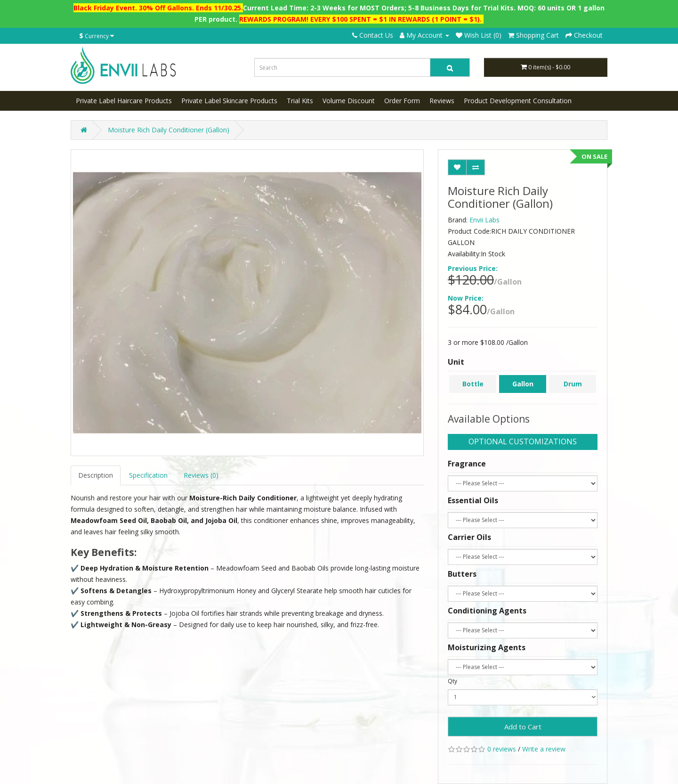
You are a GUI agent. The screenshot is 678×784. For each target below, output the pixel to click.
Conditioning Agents (487, 611)
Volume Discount (349, 101)
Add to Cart (523, 727)
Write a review (544, 749)
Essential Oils (473, 500)
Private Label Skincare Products (229, 101)
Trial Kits (300, 101)
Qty (452, 681)
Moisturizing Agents (487, 647)
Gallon (523, 384)
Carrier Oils (469, 537)
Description (96, 475)
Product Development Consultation (518, 101)
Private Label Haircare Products (124, 101)
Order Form (402, 101)
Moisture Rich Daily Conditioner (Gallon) (169, 130)
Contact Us (373, 35)
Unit (456, 362)
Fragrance (467, 464)
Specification (148, 475)
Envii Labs (484, 220)
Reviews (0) (201, 475)
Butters (462, 574)
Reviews (442, 101)
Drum (573, 384)
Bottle (473, 384)
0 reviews (502, 749)
